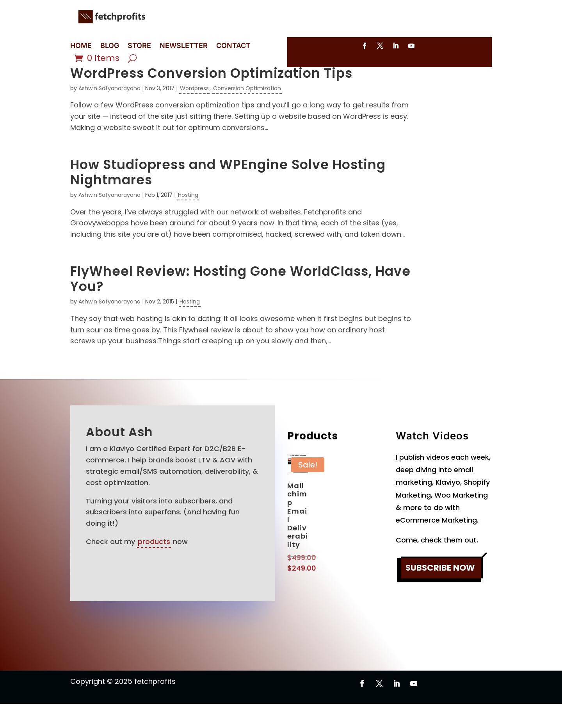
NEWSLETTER (184, 46)
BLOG (110, 46)
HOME (81, 46)
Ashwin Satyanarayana (109, 112)
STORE (139, 46)
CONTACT (233, 46)
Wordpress (194, 112)
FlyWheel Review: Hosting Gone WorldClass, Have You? (240, 303)
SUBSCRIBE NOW (440, 592)
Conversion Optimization (247, 112)
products (154, 566)
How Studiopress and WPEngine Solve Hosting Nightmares (228, 197)
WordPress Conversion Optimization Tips (211, 97)
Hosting (188, 219)
